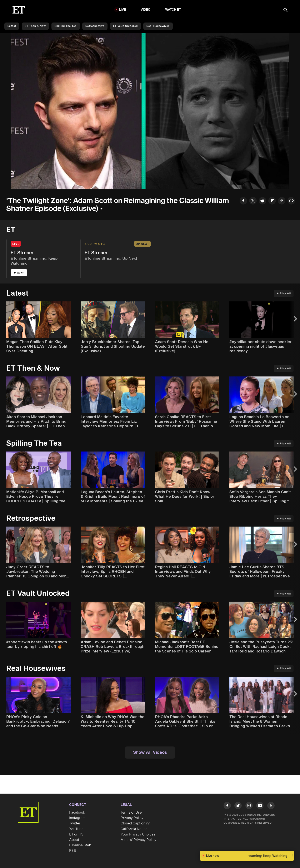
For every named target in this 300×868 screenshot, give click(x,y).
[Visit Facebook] (227, 806)
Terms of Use (131, 813)
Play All (284, 294)
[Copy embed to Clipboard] (291, 201)
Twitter (75, 823)
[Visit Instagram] (249, 806)
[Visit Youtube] (260, 806)
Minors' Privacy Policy (138, 840)
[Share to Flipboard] (272, 201)
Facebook (77, 813)
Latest (12, 26)
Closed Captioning (136, 823)
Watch (19, 273)
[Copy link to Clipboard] (282, 201)
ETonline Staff (80, 845)
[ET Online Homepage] (19, 10)
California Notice (134, 829)
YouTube (76, 829)
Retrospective (95, 26)
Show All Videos (150, 753)
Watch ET (173, 10)
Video (146, 10)
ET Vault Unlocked (125, 26)
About (74, 840)
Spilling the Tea (66, 26)
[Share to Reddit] (262, 201)
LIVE (122, 10)
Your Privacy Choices (138, 834)
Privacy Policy (132, 818)
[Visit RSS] (271, 806)
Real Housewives (158, 26)
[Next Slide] (295, 321)
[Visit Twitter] (238, 806)
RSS (73, 851)
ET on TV (76, 834)
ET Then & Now (35, 26)
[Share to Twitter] (253, 201)
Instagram (77, 818)
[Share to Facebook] (243, 201)
